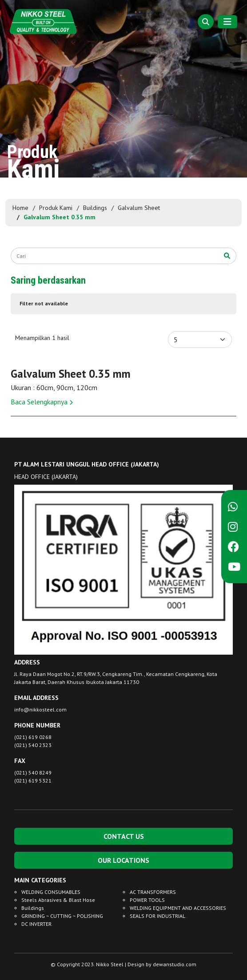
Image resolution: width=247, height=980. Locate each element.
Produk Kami (56, 208)
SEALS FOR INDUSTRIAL (157, 916)
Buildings (95, 208)
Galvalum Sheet (139, 208)
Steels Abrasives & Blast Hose (58, 900)
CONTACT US (124, 836)
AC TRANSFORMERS (153, 892)
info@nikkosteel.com (40, 709)
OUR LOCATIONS (123, 860)
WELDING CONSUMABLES (51, 892)
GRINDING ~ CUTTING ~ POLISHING (62, 916)
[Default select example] (200, 340)
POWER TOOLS (147, 900)
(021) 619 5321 (33, 780)
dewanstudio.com (175, 964)
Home (20, 208)
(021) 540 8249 (33, 773)
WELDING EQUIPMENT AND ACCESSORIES (178, 908)
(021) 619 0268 (33, 737)
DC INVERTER (36, 924)
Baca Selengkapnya (42, 402)
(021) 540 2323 (33, 745)
